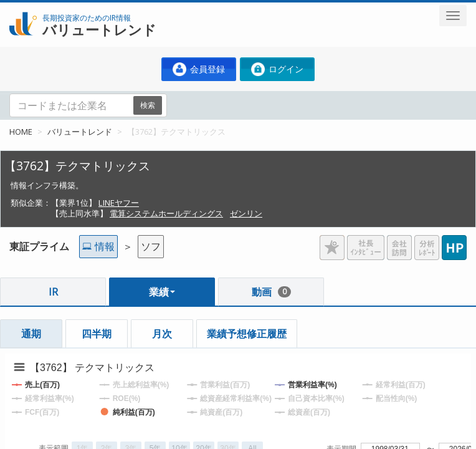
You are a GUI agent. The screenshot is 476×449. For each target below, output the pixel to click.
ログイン (277, 69)
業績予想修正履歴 (247, 334)
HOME (21, 132)
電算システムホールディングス (166, 213)
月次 (162, 334)
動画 (271, 292)
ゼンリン (246, 213)
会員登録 (199, 69)
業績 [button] (162, 292)
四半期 (97, 334)
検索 (148, 105)
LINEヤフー (119, 203)
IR (53, 292)
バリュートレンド (80, 132)
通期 (31, 334)
